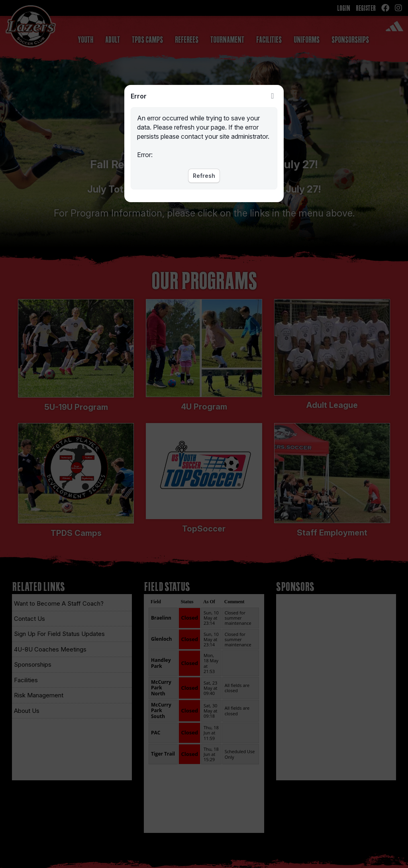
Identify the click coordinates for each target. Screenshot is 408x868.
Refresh (204, 176)
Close (273, 96)
